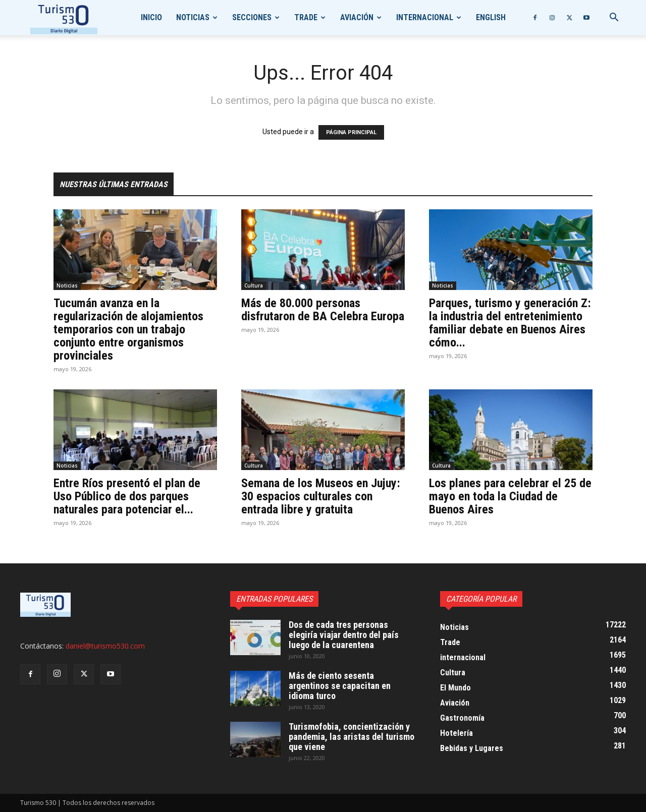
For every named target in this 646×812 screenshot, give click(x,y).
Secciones (252, 17)
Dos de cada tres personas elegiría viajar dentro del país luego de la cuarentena (344, 635)
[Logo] (64, 18)
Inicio (151, 17)
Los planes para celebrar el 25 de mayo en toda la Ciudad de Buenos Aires (510, 496)
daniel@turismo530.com (105, 646)
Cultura (254, 285)
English (491, 17)
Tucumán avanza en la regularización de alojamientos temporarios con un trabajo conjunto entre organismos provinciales (128, 329)
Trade (306, 17)
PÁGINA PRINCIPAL (351, 132)
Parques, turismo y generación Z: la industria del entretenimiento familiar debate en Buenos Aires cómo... (510, 323)
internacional (425, 17)
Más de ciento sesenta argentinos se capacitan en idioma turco (340, 686)
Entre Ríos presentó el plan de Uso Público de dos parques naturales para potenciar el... (127, 496)
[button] (614, 18)
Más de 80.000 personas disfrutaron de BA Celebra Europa (323, 310)
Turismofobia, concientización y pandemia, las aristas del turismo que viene (352, 737)
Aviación (357, 17)
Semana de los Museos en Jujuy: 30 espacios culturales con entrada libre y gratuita (321, 496)
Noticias (193, 17)
